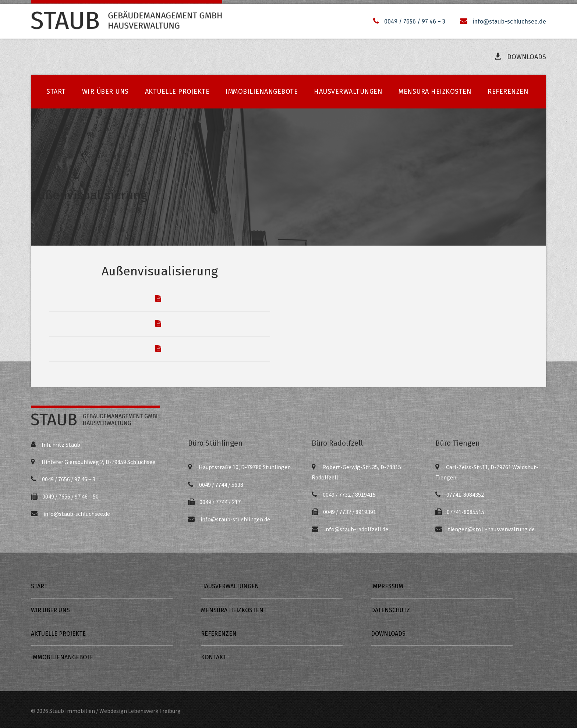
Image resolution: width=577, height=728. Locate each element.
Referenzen (508, 92)
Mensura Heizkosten (435, 92)
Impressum (387, 586)
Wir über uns (105, 92)
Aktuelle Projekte (177, 92)
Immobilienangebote (262, 92)
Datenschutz (390, 610)
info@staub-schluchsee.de (509, 22)
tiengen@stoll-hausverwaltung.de (491, 529)
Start (56, 92)
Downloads (520, 57)
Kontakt (214, 657)
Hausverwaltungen (348, 92)
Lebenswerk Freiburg (154, 711)
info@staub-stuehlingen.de (235, 519)
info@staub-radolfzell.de (356, 529)
